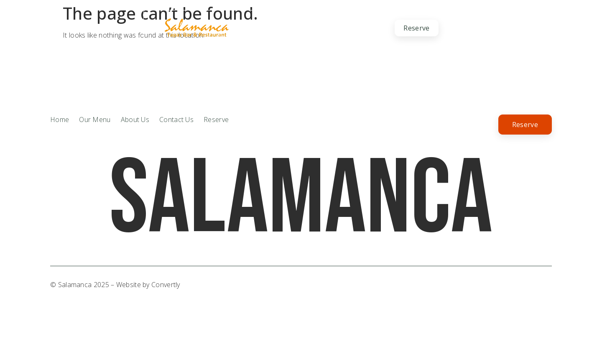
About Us (260, 28)
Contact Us (361, 28)
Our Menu (309, 28)
